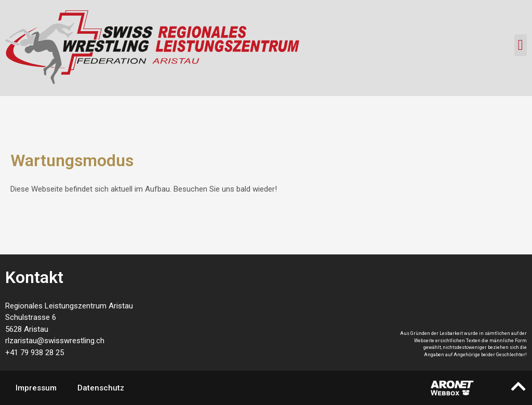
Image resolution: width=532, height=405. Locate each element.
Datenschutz (101, 388)
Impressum (36, 388)
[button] (521, 45)
